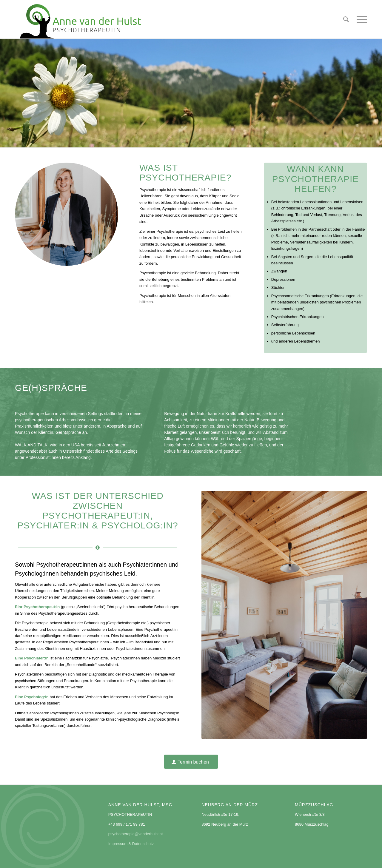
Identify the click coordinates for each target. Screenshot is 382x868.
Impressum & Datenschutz (131, 844)
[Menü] (360, 19)
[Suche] (346, 19)
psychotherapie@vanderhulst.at (136, 834)
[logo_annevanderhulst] (82, 19)
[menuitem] (346, 19)
